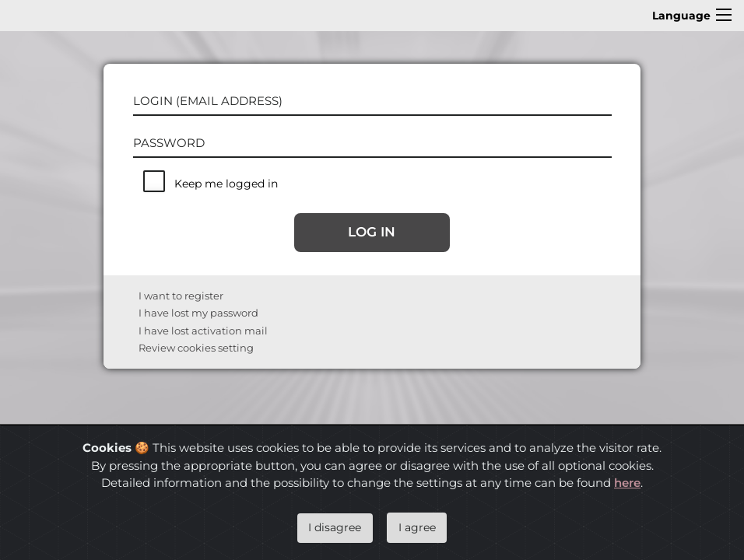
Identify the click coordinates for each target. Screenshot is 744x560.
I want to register (181, 296)
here (627, 483)
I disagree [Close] (335, 527)
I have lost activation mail (203, 331)
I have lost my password (198, 313)
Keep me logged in (226, 184)
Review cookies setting (196, 348)
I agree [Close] (417, 527)
